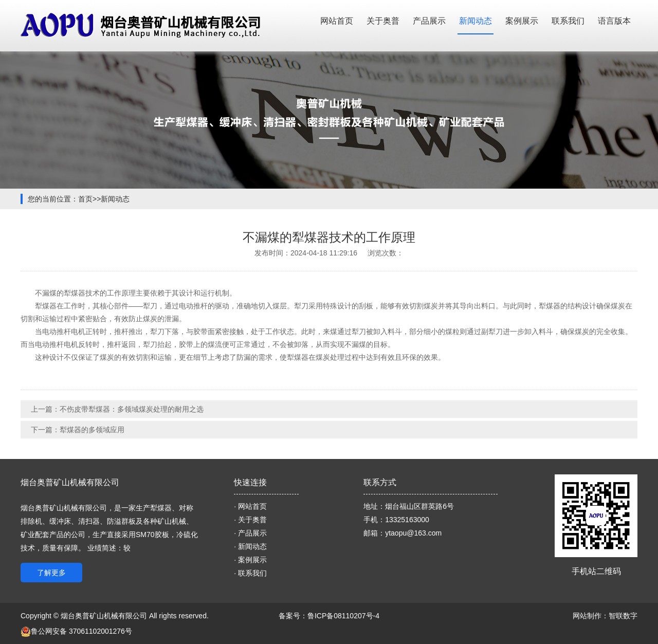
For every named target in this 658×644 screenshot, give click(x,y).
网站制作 (587, 616)
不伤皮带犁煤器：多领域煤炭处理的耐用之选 (132, 409)
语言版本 (614, 21)
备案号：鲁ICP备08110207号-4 (329, 616)
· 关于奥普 (250, 520)
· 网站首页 (250, 506)
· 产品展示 (250, 533)
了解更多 (51, 573)
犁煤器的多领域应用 (92, 430)
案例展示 (522, 21)
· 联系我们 (250, 573)
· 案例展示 (250, 560)
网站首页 (337, 21)
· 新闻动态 (250, 546)
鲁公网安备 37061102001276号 (76, 631)
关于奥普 (383, 21)
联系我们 (568, 21)
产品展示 (429, 21)
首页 (85, 199)
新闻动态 (476, 21)
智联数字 (623, 616)
